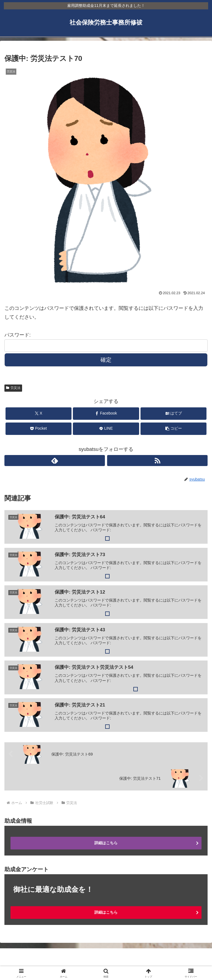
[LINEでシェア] (106, 429)
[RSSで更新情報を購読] (157, 461)
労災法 (13, 388)
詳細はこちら (106, 843)
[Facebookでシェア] (106, 414)
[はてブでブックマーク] (173, 414)
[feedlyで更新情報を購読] (55, 461)
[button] (173, 429)
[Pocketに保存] (39, 429)
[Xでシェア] (39, 414)
